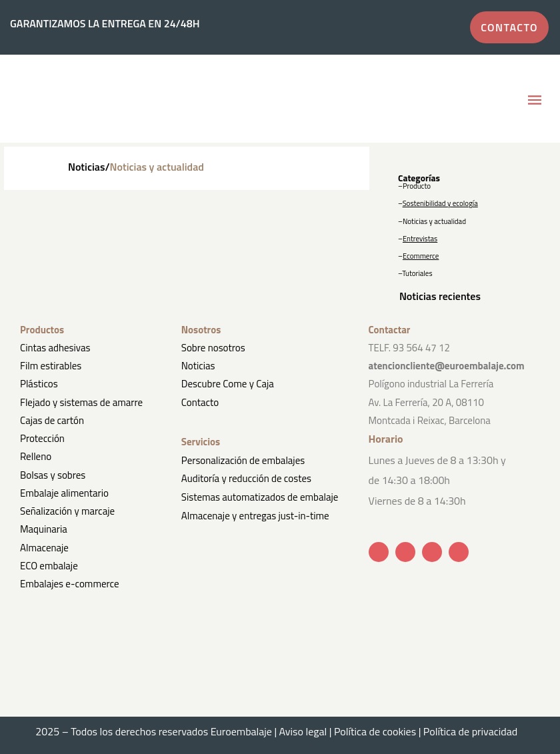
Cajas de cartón (52, 420)
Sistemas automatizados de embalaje (260, 497)
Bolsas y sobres (53, 475)
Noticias (198, 366)
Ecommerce (421, 256)
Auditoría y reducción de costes (246, 478)
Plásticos (39, 384)
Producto (417, 186)
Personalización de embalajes (243, 460)
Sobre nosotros (213, 348)
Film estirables (51, 366)
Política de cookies (375, 731)
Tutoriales (417, 273)
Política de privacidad (474, 731)
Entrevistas (420, 239)
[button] (535, 101)
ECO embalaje (49, 566)
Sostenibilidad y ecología (440, 203)
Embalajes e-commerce (70, 584)
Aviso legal (303, 731)
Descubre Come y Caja (228, 384)
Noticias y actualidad (434, 221)
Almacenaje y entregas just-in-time (255, 516)
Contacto (200, 402)
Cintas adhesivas (55, 348)
